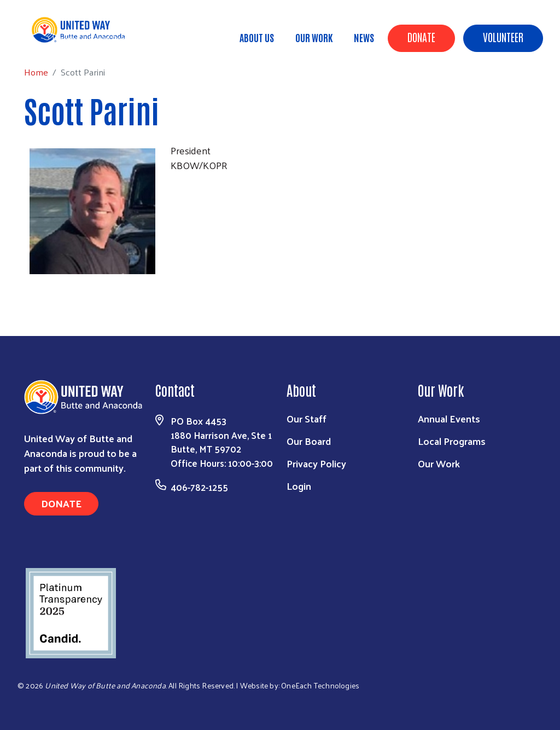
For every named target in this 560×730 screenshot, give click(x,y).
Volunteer (503, 37)
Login (299, 486)
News (364, 37)
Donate (421, 37)
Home (64, 39)
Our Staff (307, 418)
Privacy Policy (316, 463)
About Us (257, 37)
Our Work (314, 37)
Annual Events (449, 418)
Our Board (309, 441)
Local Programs (452, 441)
